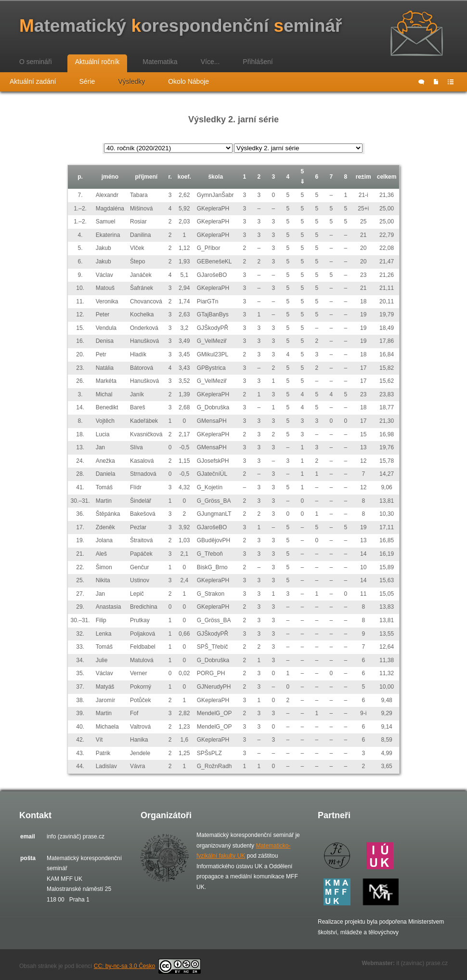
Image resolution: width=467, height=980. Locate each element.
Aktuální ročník (97, 62)
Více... (210, 62)
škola (215, 177)
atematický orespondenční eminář (181, 26)
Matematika (160, 62)
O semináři (36, 62)
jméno (110, 177)
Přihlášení (258, 62)
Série (87, 81)
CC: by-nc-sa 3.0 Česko (147, 966)
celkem (387, 177)
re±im (363, 177)
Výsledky (131, 81)
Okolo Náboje (188, 81)
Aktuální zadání (33, 81)
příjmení (146, 177)
